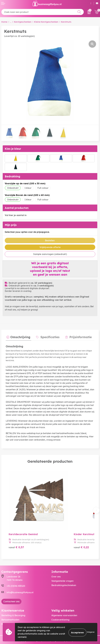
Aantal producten (17, 208)
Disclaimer (57, 620)
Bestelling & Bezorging (13, 607)
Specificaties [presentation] (47, 336)
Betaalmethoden (10, 611)
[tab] (18, 337)
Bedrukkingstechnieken (64, 577)
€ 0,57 (16, 539)
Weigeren (91, 632)
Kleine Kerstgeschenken (46, 22)
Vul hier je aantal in (16, 215)
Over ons (56, 568)
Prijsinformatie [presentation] (76, 336)
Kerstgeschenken (23, 22)
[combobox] (43, 12)
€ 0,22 (74, 539)
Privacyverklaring (61, 616)
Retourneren (8, 616)
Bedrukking (12, 176)
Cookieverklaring (60, 611)
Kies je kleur (13, 149)
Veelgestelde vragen (62, 573)
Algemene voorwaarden (64, 607)
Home (4, 22)
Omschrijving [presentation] (19, 336)
